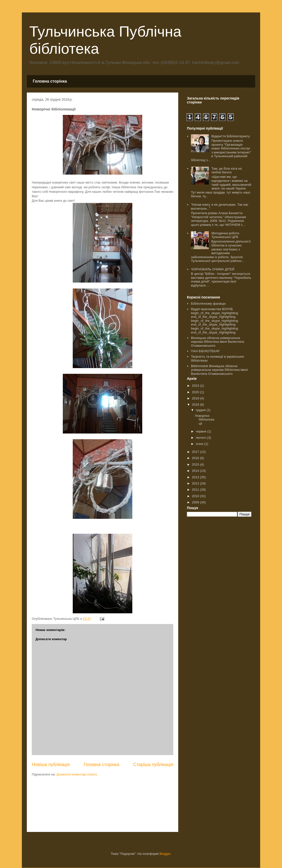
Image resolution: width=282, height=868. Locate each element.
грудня (201, 410)
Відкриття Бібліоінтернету (230, 136)
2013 (196, 477)
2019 (196, 398)
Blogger (165, 854)
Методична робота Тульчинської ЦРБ (225, 235)
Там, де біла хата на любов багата (226, 170)
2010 (196, 496)
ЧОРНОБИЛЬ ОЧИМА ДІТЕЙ (213, 269)
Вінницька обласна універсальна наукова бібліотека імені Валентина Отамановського (217, 342)
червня (202, 431)
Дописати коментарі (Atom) (77, 774)
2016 (196, 458)
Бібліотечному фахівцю (208, 304)
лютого (201, 438)
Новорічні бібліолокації (205, 420)
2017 (196, 452)
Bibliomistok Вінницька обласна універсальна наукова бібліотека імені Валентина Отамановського (219, 370)
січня (200, 444)
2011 (196, 490)
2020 (196, 392)
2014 (196, 471)
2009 (196, 502)
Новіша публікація (51, 765)
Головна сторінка (50, 81)
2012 (196, 483)
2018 (196, 405)
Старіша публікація (153, 765)
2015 (196, 464)
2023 (196, 386)
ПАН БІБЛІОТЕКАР (205, 351)
